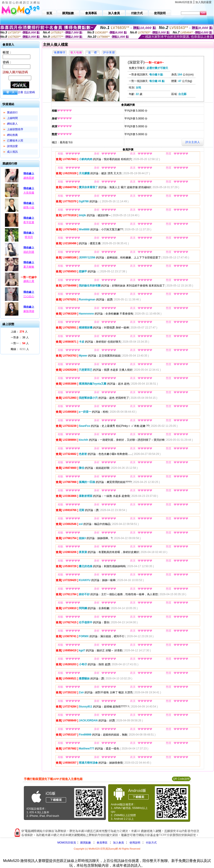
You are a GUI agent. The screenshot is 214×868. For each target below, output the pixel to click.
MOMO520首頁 (67, 843)
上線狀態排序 (15, 129)
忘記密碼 (29, 92)
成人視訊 (12, 152)
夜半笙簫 (29, 222)
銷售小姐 (29, 207)
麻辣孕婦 (29, 311)
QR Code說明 (181, 779)
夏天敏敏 (29, 267)
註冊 (20, 92)
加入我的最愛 (203, 2)
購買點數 (85, 843)
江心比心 (29, 296)
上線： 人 (19, 332)
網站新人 (12, 124)
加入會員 (118, 843)
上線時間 (12, 118)
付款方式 (151, 843)
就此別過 (29, 252)
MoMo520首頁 (184, 2)
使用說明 (135, 843)
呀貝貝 (29, 237)
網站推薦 (12, 135)
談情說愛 (12, 146)
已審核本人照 (15, 141)
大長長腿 (29, 193)
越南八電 (29, 281)
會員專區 (102, 843)
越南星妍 (29, 178)
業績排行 (12, 112)
